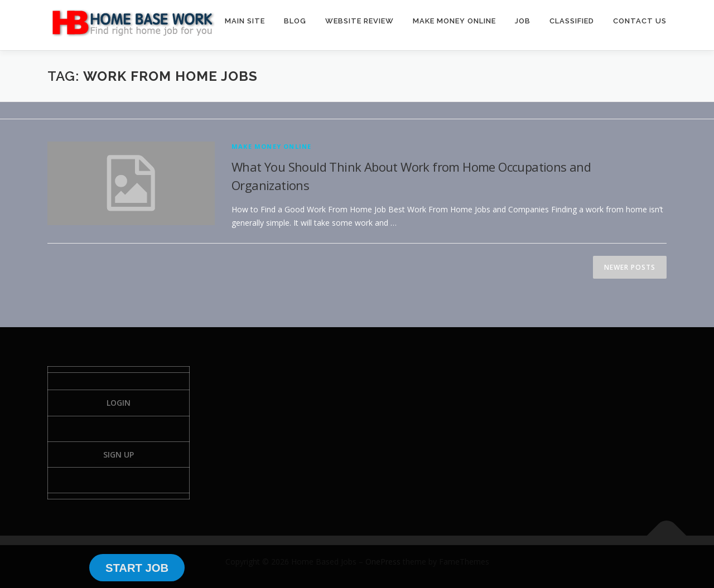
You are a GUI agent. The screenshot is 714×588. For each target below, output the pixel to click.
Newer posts (630, 267)
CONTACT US (640, 21)
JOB (523, 21)
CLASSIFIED (572, 21)
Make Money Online (271, 146)
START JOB (137, 568)
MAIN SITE (245, 21)
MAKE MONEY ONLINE (454, 21)
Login (119, 403)
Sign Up (119, 455)
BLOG (295, 21)
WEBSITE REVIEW (360, 21)
